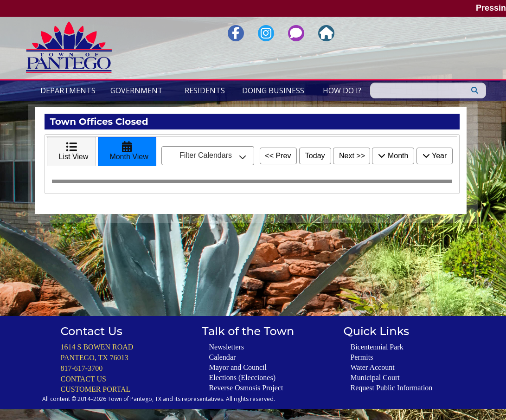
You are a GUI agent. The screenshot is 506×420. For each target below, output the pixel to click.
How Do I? (342, 90)
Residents (205, 90)
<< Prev (278, 156)
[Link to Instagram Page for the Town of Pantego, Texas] (266, 33)
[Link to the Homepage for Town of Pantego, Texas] (326, 33)
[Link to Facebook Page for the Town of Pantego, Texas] (236, 33)
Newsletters (226, 347)
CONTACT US (83, 379)
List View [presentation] (72, 151)
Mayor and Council (237, 367)
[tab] (72, 151)
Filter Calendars (213, 156)
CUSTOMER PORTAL (96, 389)
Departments (68, 90)
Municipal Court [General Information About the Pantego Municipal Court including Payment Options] (375, 378)
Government (137, 90)
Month (393, 156)
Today (315, 156)
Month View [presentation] (127, 151)
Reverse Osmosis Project (246, 388)
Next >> (352, 156)
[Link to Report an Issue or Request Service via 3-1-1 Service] (296, 33)
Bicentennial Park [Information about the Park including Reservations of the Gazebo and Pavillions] (377, 347)
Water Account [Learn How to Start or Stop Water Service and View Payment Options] (372, 367)
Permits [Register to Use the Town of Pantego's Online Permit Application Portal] (362, 357)
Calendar (222, 357)
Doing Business (273, 90)
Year (435, 156)
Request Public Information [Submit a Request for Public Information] (391, 388)
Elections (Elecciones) (242, 378)
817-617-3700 (82, 368)
